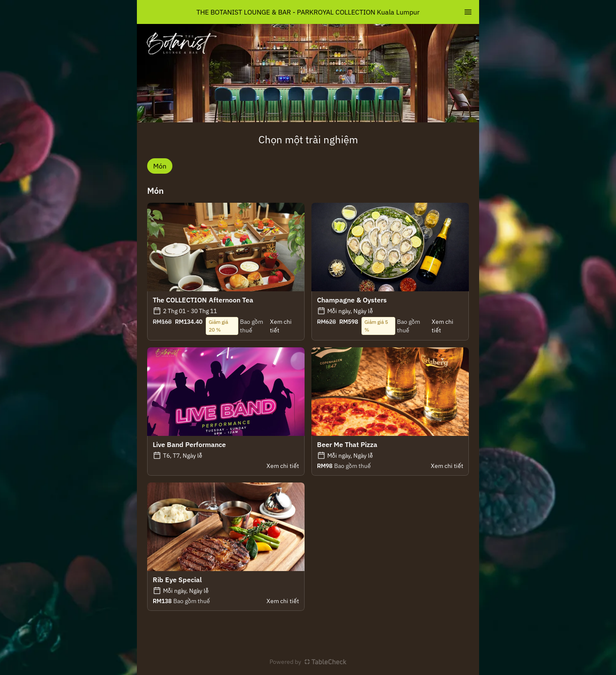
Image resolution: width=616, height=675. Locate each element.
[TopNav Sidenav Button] (468, 12)
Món (160, 166)
